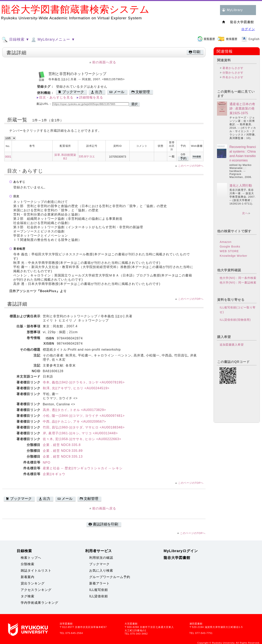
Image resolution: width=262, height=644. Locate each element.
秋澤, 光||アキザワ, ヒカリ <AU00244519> (76, 388)
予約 (183, 158)
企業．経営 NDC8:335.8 (62, 445)
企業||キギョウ (54, 474)
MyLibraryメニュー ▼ (53, 40)
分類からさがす (233, 73)
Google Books (230, 247)
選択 (134, 104)
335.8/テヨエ (87, 156)
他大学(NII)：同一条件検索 (238, 278)
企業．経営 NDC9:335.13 (63, 457)
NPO (47, 463)
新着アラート (99, 583)
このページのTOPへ (191, 166)
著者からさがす (233, 68)
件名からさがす (233, 77)
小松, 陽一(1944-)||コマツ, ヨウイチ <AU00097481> (84, 416)
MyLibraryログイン (181, 551)
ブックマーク (99, 564)
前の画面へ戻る (104, 62)
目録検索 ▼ (15, 40)
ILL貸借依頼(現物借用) (235, 320)
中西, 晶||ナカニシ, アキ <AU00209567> (74, 422)
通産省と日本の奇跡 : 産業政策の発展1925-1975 (242, 109)
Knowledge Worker (233, 256)
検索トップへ (31, 558)
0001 (8, 157)
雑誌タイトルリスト (36, 571)
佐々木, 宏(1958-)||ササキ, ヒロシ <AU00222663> (82, 439)
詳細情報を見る (91, 97)
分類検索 (28, 564)
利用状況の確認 (101, 558)
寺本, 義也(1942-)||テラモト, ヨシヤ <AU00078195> (84, 382)
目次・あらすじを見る (56, 97)
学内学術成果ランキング (39, 603)
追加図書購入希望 (232, 345)
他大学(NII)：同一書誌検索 (238, 282)
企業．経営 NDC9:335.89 (63, 451)
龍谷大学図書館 (177, 558)
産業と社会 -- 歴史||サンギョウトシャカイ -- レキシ (83, 468)
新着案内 (28, 577)
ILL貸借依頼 (99, 596)
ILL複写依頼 (99, 590)
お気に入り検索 (101, 571)
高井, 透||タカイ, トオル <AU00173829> (74, 410)
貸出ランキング (33, 583)
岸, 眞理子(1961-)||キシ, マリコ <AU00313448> (80, 433)
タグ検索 (28, 596)
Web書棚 (197, 157)
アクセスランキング (36, 590)
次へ (245, 213)
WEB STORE (229, 251)
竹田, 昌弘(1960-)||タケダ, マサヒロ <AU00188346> (84, 427)
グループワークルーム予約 (110, 577)
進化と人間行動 (241, 185)
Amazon (226, 242)
